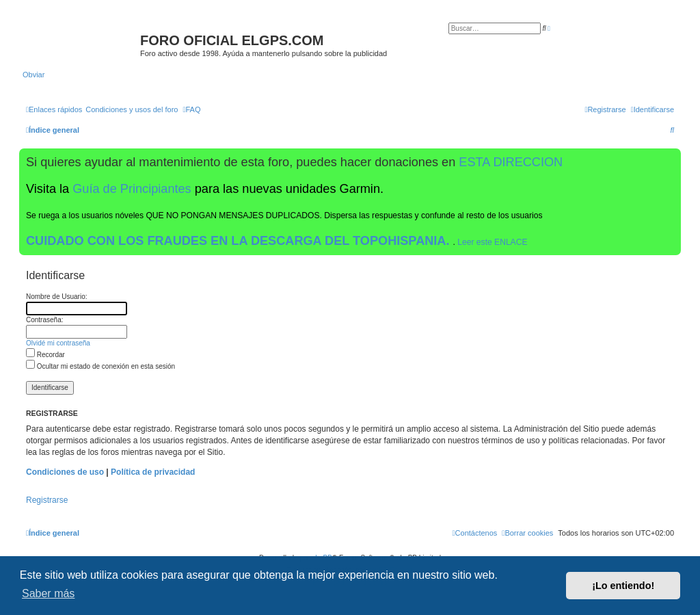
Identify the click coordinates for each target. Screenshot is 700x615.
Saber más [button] (48, 593)
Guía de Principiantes (132, 189)
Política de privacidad (153, 472)
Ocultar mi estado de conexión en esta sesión (100, 366)
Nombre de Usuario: (56, 297)
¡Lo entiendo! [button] (623, 586)
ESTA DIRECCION (511, 162)
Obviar (33, 75)
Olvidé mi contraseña (58, 343)
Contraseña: (44, 320)
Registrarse (47, 500)
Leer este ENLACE (492, 242)
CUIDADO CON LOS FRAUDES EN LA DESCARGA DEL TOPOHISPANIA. (240, 241)
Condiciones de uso (65, 472)
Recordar (45, 355)
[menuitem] (132, 109)
